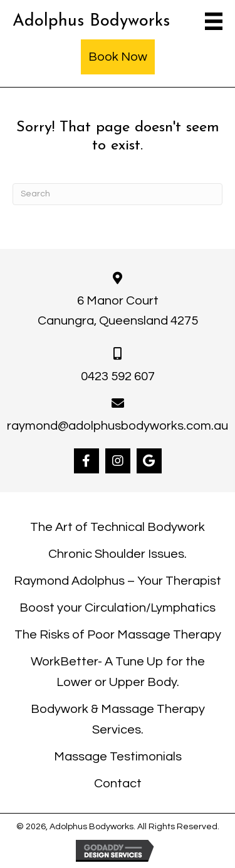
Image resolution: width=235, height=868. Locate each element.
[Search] (118, 194)
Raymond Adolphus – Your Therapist (118, 581)
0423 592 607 (118, 376)
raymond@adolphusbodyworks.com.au (118, 426)
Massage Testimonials (118, 757)
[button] (86, 461)
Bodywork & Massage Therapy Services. (118, 719)
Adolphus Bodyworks (91, 22)
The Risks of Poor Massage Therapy (118, 635)
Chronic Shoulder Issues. (118, 554)
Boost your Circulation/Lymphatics (118, 608)
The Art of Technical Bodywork (118, 527)
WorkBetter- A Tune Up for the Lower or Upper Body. (118, 672)
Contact (118, 784)
